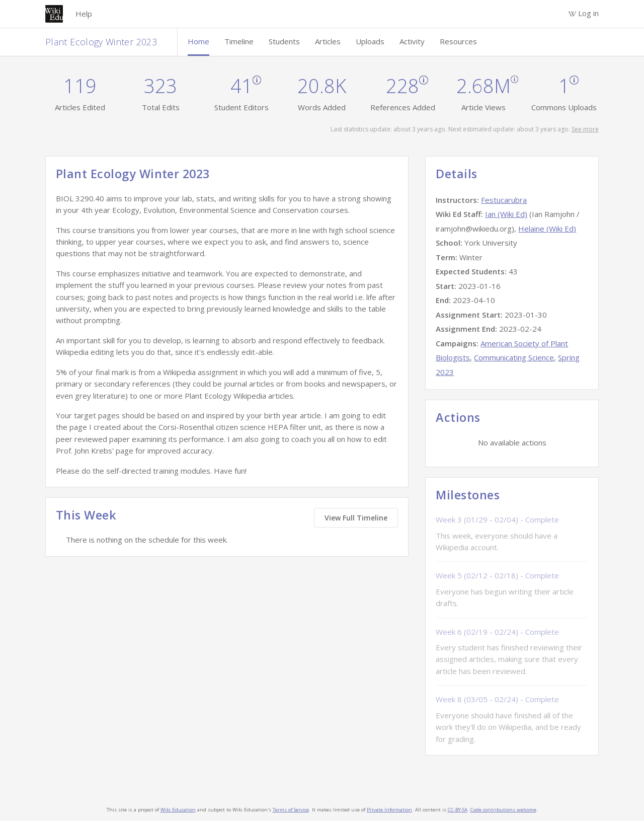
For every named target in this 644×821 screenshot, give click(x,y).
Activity (412, 41)
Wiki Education (178, 810)
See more (585, 129)
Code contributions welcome (503, 810)
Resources (458, 41)
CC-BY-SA (458, 810)
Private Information (389, 810)
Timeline (239, 41)
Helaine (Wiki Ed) (547, 229)
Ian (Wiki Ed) (506, 214)
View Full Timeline (356, 518)
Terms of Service (291, 810)
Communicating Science (514, 357)
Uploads (370, 41)
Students (284, 41)
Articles (328, 41)
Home (198, 41)
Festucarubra (504, 200)
